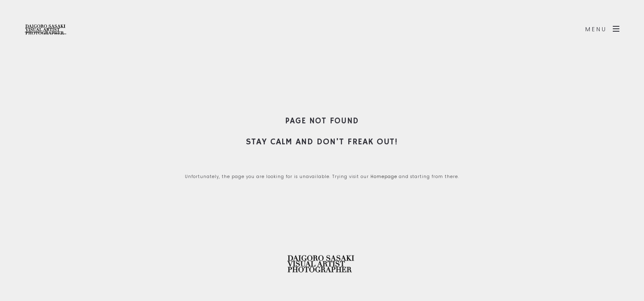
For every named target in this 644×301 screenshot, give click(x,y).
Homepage (384, 177)
